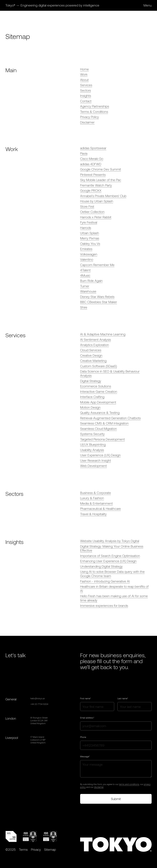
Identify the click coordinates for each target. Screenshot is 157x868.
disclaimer (99, 787)
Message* (85, 756)
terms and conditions (129, 784)
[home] (52, 5)
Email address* (87, 718)
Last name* (123, 698)
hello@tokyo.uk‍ (38, 698)
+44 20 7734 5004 (39, 704)
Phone (83, 737)
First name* (85, 698)
